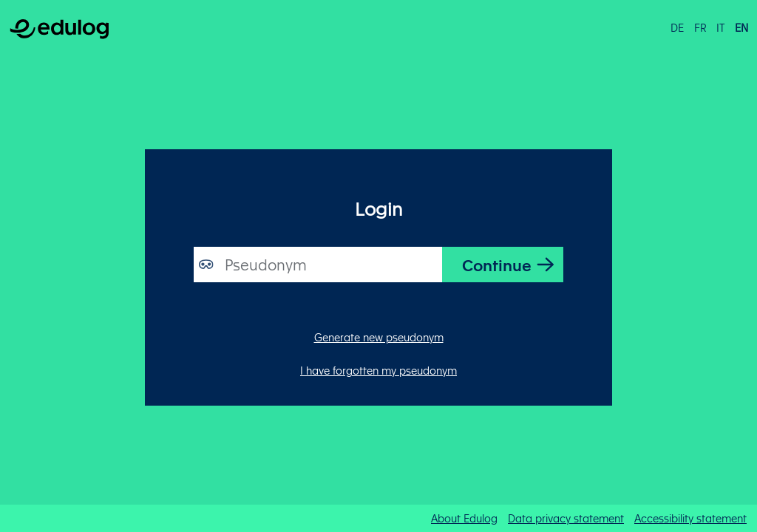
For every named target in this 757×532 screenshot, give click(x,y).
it (720, 27)
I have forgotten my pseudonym (378, 370)
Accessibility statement (690, 518)
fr (700, 27)
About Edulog (464, 518)
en (741, 27)
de (677, 27)
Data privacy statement (566, 518)
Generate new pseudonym (379, 337)
